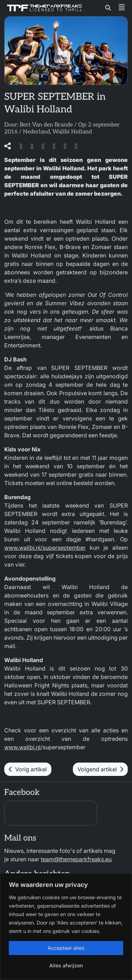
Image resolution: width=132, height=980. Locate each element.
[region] (66, 927)
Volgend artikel (100, 769)
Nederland (36, 132)
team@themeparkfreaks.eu (76, 859)
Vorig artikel (28, 769)
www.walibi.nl (22, 747)
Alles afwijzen (66, 965)
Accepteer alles (66, 948)
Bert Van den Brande (46, 125)
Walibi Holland (72, 132)
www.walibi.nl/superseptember (45, 548)
